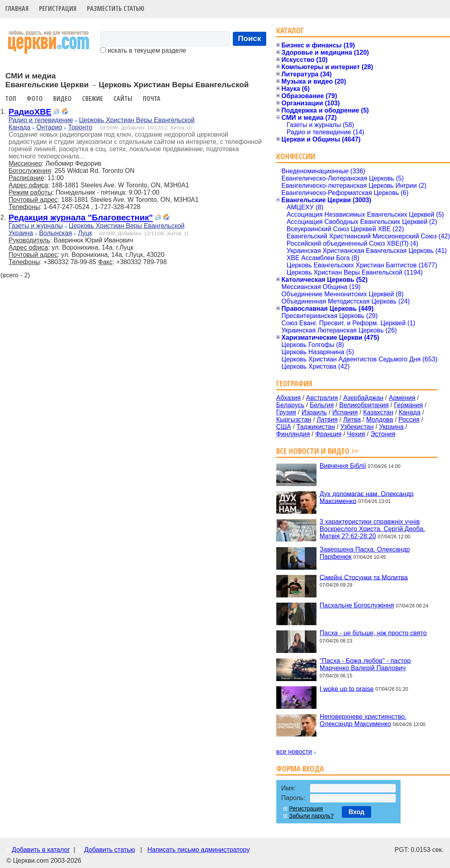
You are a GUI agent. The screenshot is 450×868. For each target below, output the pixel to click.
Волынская (55, 233)
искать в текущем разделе (143, 50)
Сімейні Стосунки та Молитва (364, 577)
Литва (352, 420)
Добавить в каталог (41, 850)
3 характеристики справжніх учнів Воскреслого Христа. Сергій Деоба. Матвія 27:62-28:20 (372, 529)
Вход (357, 812)
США (284, 427)
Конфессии (296, 156)
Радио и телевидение (41, 120)
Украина (21, 233)
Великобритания (364, 405)
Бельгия (322, 405)
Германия (409, 405)
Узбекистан (357, 427)
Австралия (322, 398)
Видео (62, 98)
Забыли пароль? (311, 816)
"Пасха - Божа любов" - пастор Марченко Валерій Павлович (365, 664)
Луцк (85, 233)
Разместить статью (116, 8)
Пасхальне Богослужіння (357, 605)
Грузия (286, 412)
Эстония (383, 434)
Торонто (80, 127)
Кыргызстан (294, 420)
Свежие (92, 98)
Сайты (123, 98)
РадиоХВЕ (30, 112)
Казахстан (378, 412)
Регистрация (58, 8)
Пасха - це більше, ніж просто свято (373, 633)
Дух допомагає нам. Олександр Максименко (367, 497)
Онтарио (49, 127)
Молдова (379, 420)
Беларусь (290, 405)
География (294, 383)
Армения (402, 398)
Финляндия (293, 434)
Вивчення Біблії (343, 466)
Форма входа (300, 768)
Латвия (327, 420)
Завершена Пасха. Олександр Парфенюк (365, 553)
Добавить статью (110, 850)
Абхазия (289, 398)
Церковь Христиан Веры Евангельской (137, 120)
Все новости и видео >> (317, 451)
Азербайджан (363, 398)
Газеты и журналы (36, 226)
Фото (35, 98)
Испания (345, 412)
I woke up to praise (347, 688)
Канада (19, 127)
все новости (294, 752)
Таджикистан (316, 427)
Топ (11, 98)
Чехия (356, 434)
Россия (409, 420)
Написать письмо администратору (198, 850)
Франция (329, 434)
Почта (152, 98)
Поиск (250, 38)
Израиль (314, 412)
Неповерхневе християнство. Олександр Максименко (363, 720)
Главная (17, 8)
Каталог (290, 30)
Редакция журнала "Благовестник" (81, 217)
